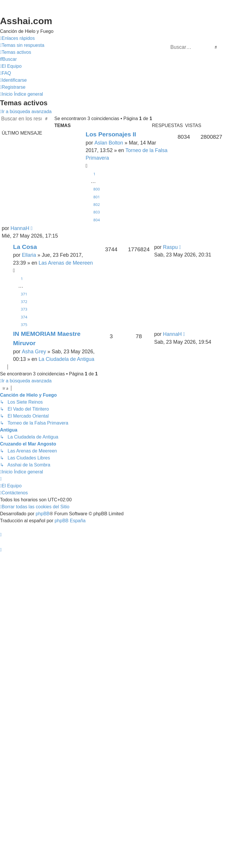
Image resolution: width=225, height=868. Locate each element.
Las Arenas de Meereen (66, 263)
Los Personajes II (111, 134)
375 (24, 325)
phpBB (43, 514)
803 (97, 212)
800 (97, 189)
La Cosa (25, 247)
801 (97, 197)
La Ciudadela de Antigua (66, 359)
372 (24, 302)
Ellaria (29, 255)
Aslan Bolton (109, 143)
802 (97, 204)
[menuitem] (22, 45)
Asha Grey (34, 352)
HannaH (20, 228)
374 (24, 317)
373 (24, 309)
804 (97, 220)
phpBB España (70, 521)
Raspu (170, 247)
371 (24, 294)
